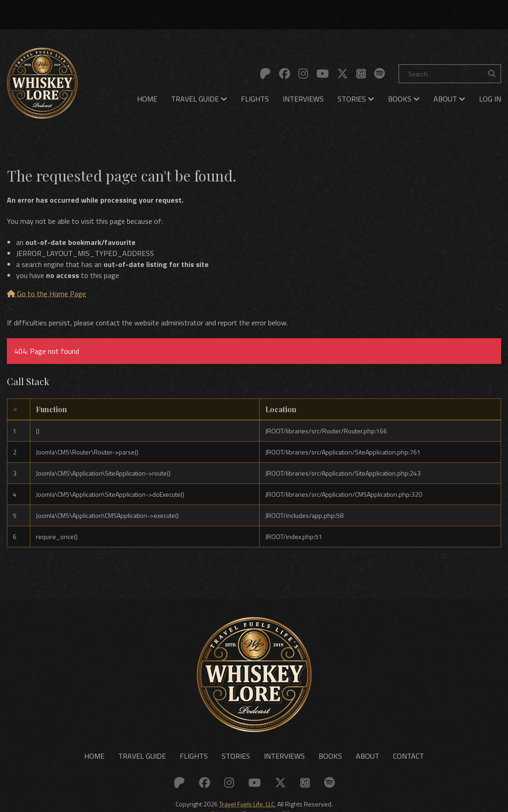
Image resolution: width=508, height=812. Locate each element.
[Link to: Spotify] (380, 74)
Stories (356, 99)
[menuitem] (147, 99)
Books (404, 99)
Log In (490, 99)
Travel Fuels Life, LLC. (248, 804)
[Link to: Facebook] (285, 74)
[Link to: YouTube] (322, 74)
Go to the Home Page (46, 294)
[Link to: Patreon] (265, 74)
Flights (255, 99)
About (449, 99)
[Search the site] (492, 74)
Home (147, 99)
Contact (408, 756)
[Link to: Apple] (361, 74)
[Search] (450, 74)
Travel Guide (199, 99)
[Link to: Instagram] (303, 74)
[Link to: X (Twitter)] (342, 74)
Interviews (303, 99)
